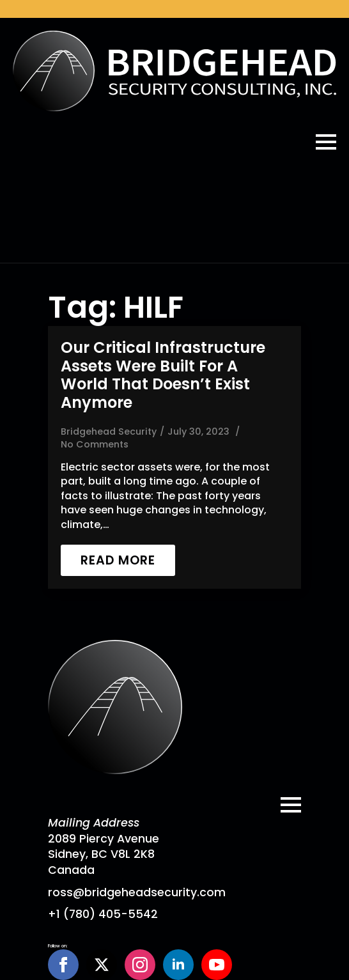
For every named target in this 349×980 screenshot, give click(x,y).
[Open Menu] (326, 142)
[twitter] (102, 965)
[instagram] (140, 965)
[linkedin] (178, 965)
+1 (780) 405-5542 (103, 914)
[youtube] (217, 965)
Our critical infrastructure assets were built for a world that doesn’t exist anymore (163, 376)
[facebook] (63, 965)
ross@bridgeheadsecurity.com (137, 892)
